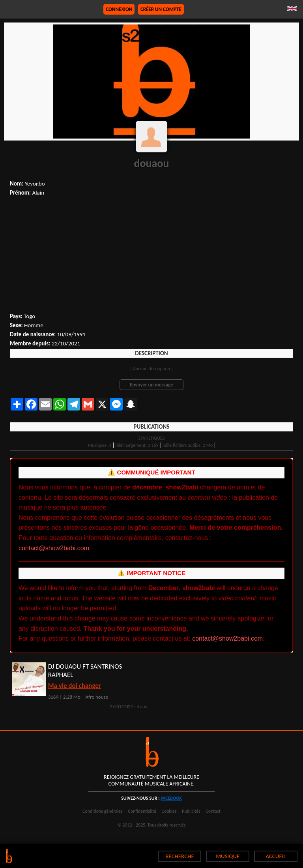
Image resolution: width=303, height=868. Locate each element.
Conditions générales (103, 811)
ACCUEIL (276, 856)
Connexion (119, 9)
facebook (171, 798)
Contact (213, 811)
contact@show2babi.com (54, 548)
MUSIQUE (228, 856)
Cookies (169, 811)
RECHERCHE (180, 856)
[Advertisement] (151, 255)
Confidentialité (142, 811)
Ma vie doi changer (75, 686)
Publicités (191, 811)
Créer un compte (161, 9)
